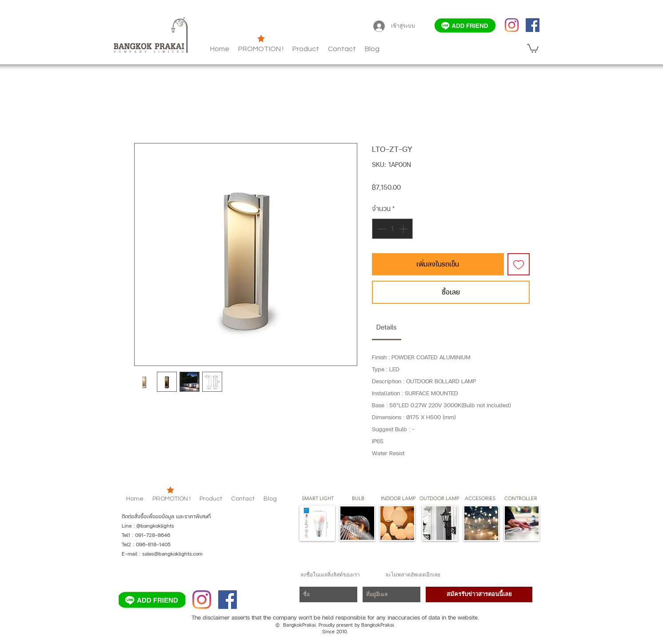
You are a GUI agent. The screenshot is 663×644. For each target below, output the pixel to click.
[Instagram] (512, 25)
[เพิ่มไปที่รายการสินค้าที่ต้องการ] (519, 264)
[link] (386, 327)
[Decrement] (381, 229)
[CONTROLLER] (521, 499)
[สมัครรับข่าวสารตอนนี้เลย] (479, 594)
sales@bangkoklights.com (172, 554)
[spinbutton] (392, 229)
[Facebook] (533, 25)
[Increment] (404, 229)
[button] (372, 49)
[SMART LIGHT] (318, 499)
